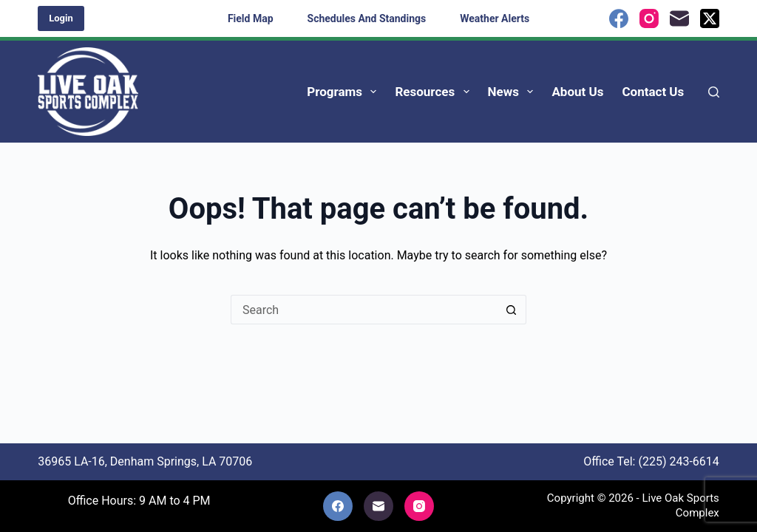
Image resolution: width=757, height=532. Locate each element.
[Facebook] (619, 18)
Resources (435, 92)
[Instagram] (649, 18)
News (514, 92)
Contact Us (653, 92)
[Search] (714, 92)
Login (61, 18)
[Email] (679, 18)
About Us (577, 92)
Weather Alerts (495, 18)
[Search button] (512, 310)
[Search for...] (364, 310)
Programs (344, 92)
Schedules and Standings (367, 18)
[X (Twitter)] (710, 18)
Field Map (251, 18)
